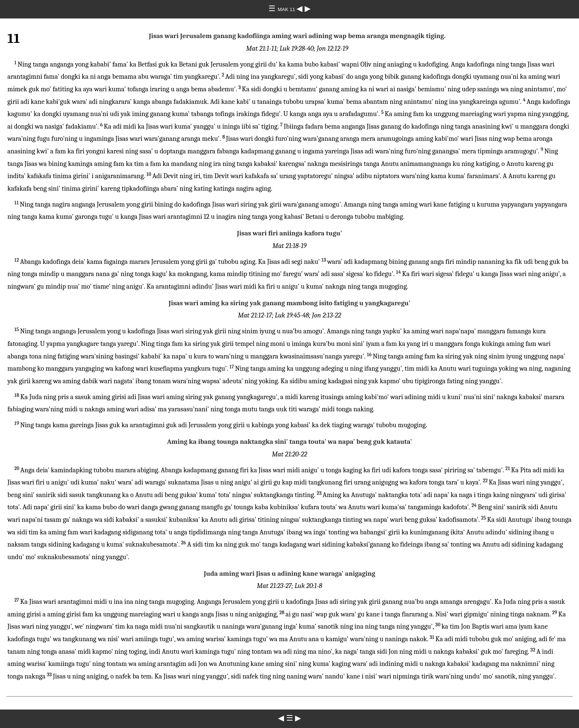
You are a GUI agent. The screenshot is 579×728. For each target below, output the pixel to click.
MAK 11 (287, 9)
